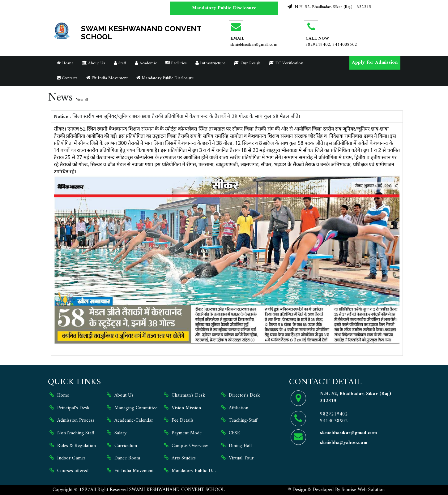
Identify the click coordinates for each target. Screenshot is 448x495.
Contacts (67, 78)
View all (82, 100)
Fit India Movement (107, 78)
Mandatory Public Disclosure (224, 8)
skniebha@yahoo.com (344, 443)
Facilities (176, 63)
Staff (120, 63)
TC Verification (286, 63)
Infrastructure (210, 63)
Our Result (247, 63)
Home (65, 63)
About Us (94, 63)
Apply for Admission (375, 62)
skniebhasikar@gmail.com (254, 45)
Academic (146, 63)
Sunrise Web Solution (363, 490)
